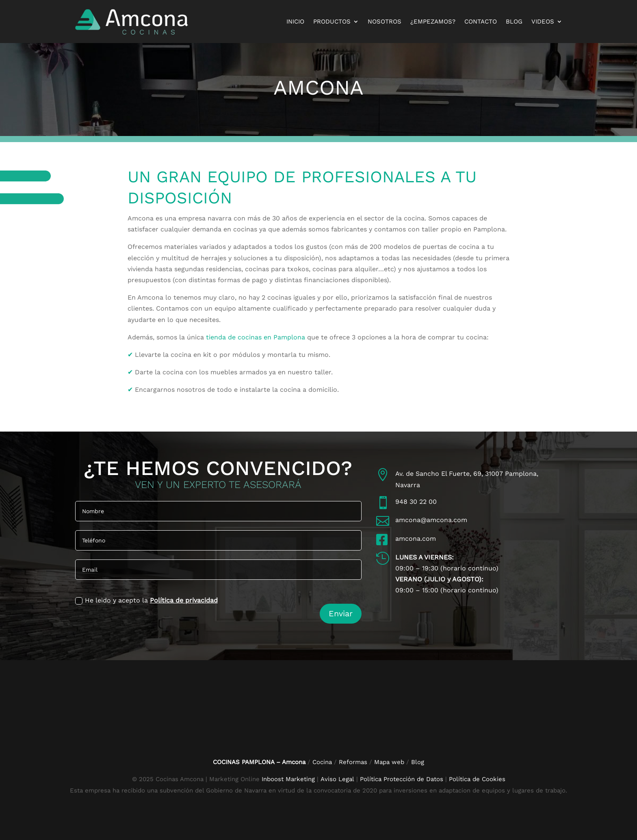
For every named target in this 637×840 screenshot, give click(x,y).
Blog (514, 22)
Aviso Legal (338, 779)
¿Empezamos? (433, 22)
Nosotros (385, 22)
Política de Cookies (477, 779)
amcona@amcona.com (431, 520)
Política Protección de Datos (402, 779)
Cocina (322, 762)
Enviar (341, 613)
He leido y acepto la (146, 600)
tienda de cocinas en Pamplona (256, 337)
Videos (543, 22)
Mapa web (389, 762)
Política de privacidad (184, 600)
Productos (332, 22)
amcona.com (416, 539)
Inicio (295, 22)
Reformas (354, 762)
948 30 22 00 (416, 502)
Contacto (481, 22)
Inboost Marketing (288, 779)
